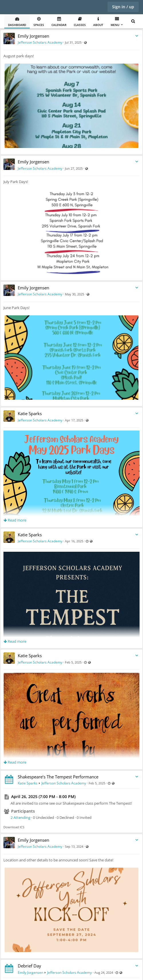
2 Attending (20, 817)
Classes (80, 22)
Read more (15, 520)
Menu (117, 22)
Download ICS (14, 827)
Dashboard (17, 22)
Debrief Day (29, 966)
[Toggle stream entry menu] (137, 36)
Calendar (59, 22)
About (98, 22)
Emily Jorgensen (33, 36)
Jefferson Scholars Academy (40, 42)
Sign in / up (123, 7)
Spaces (39, 22)
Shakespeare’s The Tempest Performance (58, 777)
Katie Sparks (30, 413)
